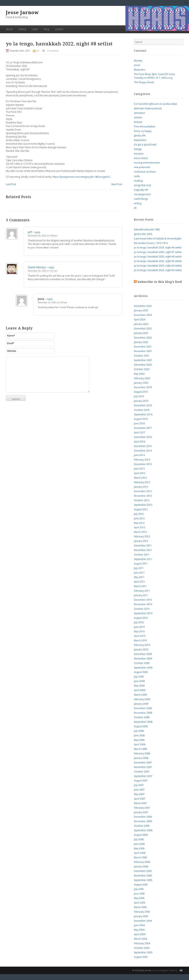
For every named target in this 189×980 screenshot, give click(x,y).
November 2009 (143, 659)
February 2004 (142, 943)
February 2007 (142, 808)
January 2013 (141, 487)
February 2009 (142, 699)
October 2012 (142, 500)
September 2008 (143, 722)
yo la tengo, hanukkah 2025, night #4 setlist (158, 266)
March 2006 (140, 857)
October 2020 (142, 369)
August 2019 (141, 392)
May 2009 (139, 686)
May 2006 (139, 848)
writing (22, 29)
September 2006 (143, 830)
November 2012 (143, 496)
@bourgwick (102, 177)
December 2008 (143, 708)
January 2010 (141, 650)
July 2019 (139, 396)
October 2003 (142, 948)
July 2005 (139, 889)
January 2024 (141, 324)
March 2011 (140, 586)
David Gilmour (37, 267)
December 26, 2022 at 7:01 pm (42, 271)
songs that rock (142, 185)
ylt (38, 51)
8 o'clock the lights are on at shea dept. (156, 104)
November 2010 (143, 604)
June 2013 (139, 469)
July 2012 (139, 514)
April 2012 (140, 527)
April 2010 (140, 636)
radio (35, 29)
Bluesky (138, 61)
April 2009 (140, 690)
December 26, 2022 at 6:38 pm (42, 235)
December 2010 (143, 600)
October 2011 (142, 555)
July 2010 (139, 622)
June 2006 (139, 844)
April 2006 (140, 853)
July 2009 (139, 677)
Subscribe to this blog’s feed (160, 282)
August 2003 (141, 957)
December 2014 (143, 451)
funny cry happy (143, 131)
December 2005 (143, 871)
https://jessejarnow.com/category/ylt (73, 177)
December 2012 (143, 491)
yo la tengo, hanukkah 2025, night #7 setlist (158, 252)
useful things (141, 199)
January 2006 (141, 866)
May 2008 (139, 740)
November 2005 (143, 876)
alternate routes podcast (148, 108)
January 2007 (141, 812)
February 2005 (142, 912)
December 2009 (143, 654)
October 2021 (142, 356)
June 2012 (139, 518)
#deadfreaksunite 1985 (147, 229)
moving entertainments (147, 163)
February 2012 (142, 536)
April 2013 (140, 473)
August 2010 (141, 618)
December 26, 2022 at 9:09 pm (52, 302)
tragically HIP (141, 190)
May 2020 (139, 374)
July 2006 (139, 839)
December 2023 (143, 329)
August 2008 (141, 726)
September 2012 (143, 505)
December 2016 (143, 437)
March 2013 (140, 478)
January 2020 (141, 383)
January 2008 (141, 758)
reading (138, 181)
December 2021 (143, 347)
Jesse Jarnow (22, 13)
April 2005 (140, 903)
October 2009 (142, 663)
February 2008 (142, 753)
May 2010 (139, 631)
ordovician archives (145, 172)
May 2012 (139, 523)
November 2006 (143, 821)
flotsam (138, 122)
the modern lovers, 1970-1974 (151, 243)
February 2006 (142, 862)
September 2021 (143, 360)
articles (138, 117)
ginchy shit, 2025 (143, 234)
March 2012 (140, 532)
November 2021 (143, 351)
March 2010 (140, 640)
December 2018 (143, 405)
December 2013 (143, 464)
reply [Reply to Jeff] (37, 232)
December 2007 (143, 763)
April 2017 (140, 433)
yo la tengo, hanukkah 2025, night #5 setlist (158, 261)
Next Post (117, 184)
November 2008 (143, 713)
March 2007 (140, 803)
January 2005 (141, 916)
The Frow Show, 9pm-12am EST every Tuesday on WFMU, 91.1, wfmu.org (154, 76)
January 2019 (141, 401)
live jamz (139, 154)
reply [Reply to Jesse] (50, 299)
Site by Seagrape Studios (164, 970)
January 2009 (141, 704)
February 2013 (142, 482)
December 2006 (143, 817)
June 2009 (139, 681)
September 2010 (143, 613)
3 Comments (53, 51)
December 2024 (143, 315)
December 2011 (143, 546)
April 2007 (140, 799)
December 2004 (143, 921)
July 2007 (139, 785)
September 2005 (143, 880)
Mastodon (140, 70)
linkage (138, 149)
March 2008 (140, 749)
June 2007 (139, 790)
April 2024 (140, 319)
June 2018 (139, 423)
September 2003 (143, 952)
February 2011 (142, 591)
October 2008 (142, 717)
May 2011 (139, 577)
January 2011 (141, 595)
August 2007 (141, 781)
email (137, 65)
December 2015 (143, 446)
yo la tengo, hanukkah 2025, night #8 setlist (158, 248)
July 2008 (139, 731)
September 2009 (143, 668)
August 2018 (141, 419)
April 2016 (140, 442)
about (9, 29)
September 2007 (143, 776)
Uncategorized (142, 194)
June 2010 (139, 627)
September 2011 (143, 559)
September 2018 (143, 414)
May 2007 (139, 794)
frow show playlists (145, 126)
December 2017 (143, 428)
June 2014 (139, 455)
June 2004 (139, 925)
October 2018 (142, 410)
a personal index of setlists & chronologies (158, 239)
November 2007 (143, 767)
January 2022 (141, 342)
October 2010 (142, 609)
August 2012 (141, 509)
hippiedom (140, 140)
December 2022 (143, 338)
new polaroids (142, 167)
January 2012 (141, 541)
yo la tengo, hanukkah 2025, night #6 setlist (158, 257)
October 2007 (142, 772)
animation (139, 113)
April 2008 (140, 744)
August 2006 (141, 835)
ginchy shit (140, 136)
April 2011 (140, 582)
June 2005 (139, 894)
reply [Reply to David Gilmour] (51, 267)
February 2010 (142, 645)
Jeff (30, 232)
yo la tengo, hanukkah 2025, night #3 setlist (158, 270)
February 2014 (142, 460)
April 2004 (140, 934)
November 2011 (143, 550)
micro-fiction (141, 158)
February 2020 (142, 378)
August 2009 (141, 672)
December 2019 (143, 387)
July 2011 (139, 568)
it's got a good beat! (145, 145)
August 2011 (141, 564)
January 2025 (141, 310)
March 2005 (140, 907)
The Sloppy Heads (144, 82)
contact (59, 29)
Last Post (11, 184)
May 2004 (139, 930)
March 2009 (140, 695)
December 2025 (143, 306)
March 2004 (140, 939)
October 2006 (142, 826)
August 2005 (141, 885)
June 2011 (139, 573)
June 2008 (139, 735)
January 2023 (141, 333)
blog (46, 29)
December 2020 (143, 365)
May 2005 (139, 898)
